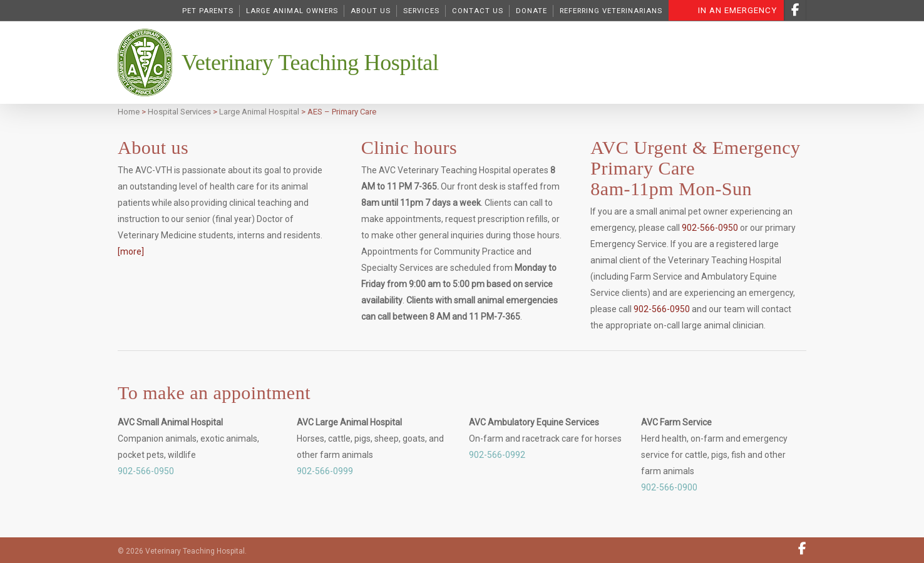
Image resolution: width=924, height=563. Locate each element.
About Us (371, 11)
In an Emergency (737, 10)
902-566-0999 (325, 471)
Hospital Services (179, 112)
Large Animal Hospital (259, 112)
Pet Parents (208, 11)
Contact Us (478, 11)
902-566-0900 (669, 487)
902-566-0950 (710, 228)
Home (129, 112)
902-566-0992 (497, 455)
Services (421, 11)
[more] (131, 251)
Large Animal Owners (292, 11)
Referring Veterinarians (611, 11)
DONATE (531, 11)
